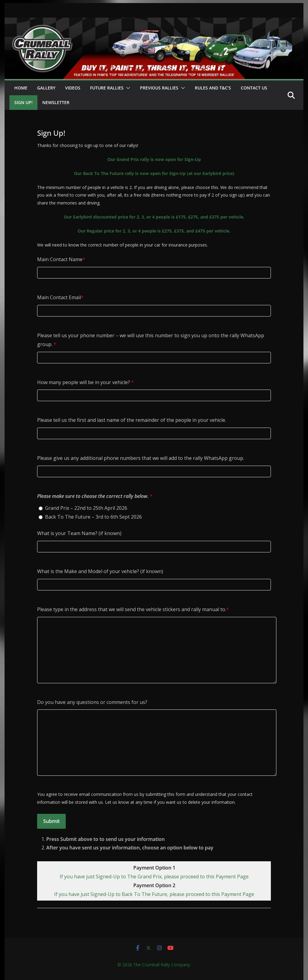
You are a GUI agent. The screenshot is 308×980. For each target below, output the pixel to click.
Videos (73, 88)
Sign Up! (23, 102)
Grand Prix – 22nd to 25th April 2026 (86, 508)
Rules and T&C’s (213, 88)
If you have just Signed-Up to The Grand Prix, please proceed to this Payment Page (154, 877)
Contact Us (254, 88)
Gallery (46, 88)
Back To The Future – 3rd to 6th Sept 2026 (93, 517)
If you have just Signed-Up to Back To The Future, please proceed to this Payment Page (154, 894)
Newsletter (56, 102)
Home (21, 88)
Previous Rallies (159, 88)
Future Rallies (107, 88)
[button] (127, 88)
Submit (51, 821)
